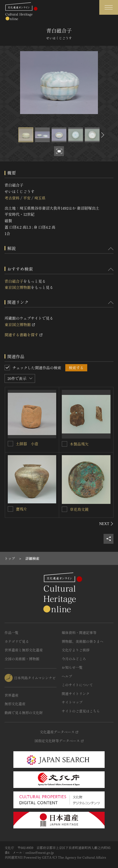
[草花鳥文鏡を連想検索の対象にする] (64, 509)
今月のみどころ (74, 659)
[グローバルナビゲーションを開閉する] (109, 7)
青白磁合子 (14, 281)
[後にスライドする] (102, 135)
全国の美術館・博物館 (22, 659)
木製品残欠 (79, 444)
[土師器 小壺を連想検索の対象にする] (10, 444)
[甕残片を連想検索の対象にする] (10, 509)
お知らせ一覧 (72, 667)
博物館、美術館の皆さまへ (83, 641)
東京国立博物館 (18, 287)
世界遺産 (12, 695)
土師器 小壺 (27, 444)
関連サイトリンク (76, 694)
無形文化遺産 (15, 704)
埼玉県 (40, 198)
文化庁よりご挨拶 (76, 650)
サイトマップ (72, 702)
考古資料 (12, 198)
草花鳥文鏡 (79, 509)
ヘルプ (67, 676)
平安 (27, 198)
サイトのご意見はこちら (81, 711)
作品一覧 (12, 633)
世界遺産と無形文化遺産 (24, 650)
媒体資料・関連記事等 (79, 633)
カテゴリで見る (17, 641)
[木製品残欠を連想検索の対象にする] (64, 444)
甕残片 (21, 509)
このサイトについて (77, 685)
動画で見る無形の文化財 (24, 713)
